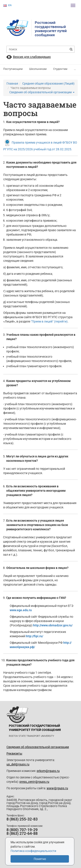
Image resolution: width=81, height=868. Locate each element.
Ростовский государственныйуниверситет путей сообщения (51, 29)
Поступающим (13, 69)
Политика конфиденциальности (33, 851)
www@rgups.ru (57, 788)
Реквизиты (14, 753)
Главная (12, 84)
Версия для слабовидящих (32, 57)
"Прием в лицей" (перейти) (49, 321)
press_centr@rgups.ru (34, 782)
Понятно (40, 859)
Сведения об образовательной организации (42, 92)
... (75, 69)
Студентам (60, 69)
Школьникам (38, 69)
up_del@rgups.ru (18, 764)
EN (7, 5)
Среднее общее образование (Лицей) (48, 84)
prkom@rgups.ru (48, 771)
